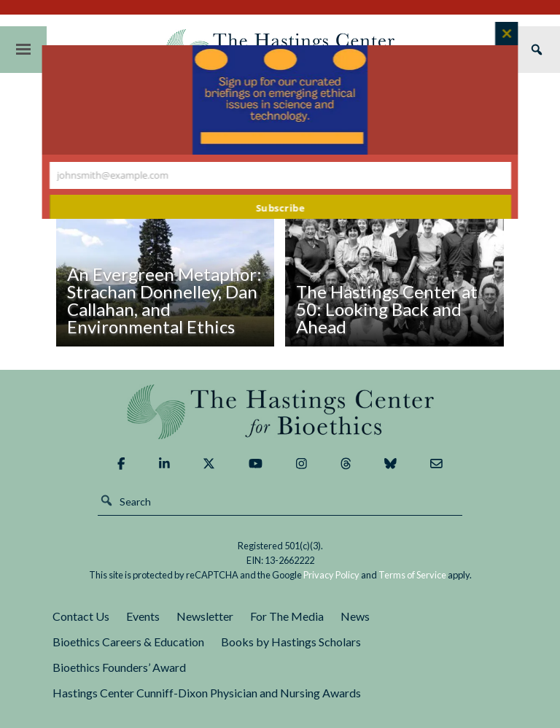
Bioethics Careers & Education (128, 642)
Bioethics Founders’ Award (119, 667)
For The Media (287, 616)
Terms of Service (412, 575)
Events (143, 616)
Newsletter (205, 616)
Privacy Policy (331, 575)
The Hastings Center (280, 412)
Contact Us (81, 616)
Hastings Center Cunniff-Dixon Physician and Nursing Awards (207, 693)
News (355, 616)
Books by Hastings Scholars (291, 642)
